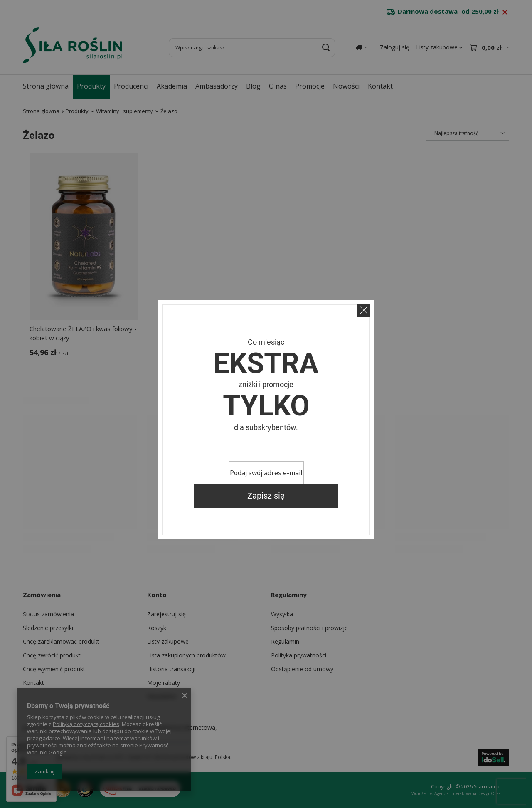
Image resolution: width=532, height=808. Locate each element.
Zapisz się (266, 496)
